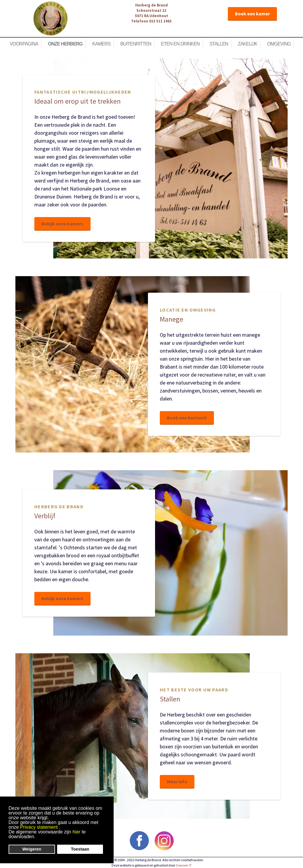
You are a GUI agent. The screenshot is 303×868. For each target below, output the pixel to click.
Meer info (177, 781)
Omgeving (279, 44)
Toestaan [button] (80, 849)
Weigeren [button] (32, 849)
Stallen (219, 44)
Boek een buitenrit (187, 418)
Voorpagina (24, 44)
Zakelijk (248, 44)
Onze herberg (65, 44)
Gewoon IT (184, 865)
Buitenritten (136, 44)
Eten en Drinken (180, 44)
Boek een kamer (252, 14)
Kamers (101, 44)
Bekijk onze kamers (62, 224)
